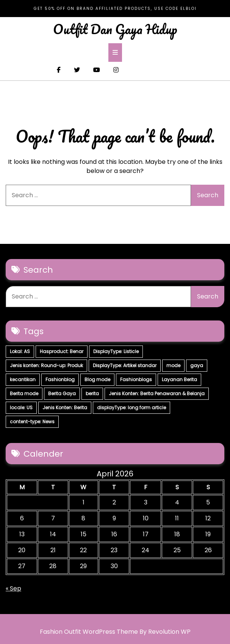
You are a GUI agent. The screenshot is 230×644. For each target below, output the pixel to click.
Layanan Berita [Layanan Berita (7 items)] (179, 379)
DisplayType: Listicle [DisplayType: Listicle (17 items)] (116, 351)
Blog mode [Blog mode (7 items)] (97, 379)
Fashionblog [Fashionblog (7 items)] (60, 379)
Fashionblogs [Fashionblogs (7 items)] (136, 379)
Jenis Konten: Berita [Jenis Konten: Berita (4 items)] (65, 408)
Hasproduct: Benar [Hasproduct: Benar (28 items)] (62, 351)
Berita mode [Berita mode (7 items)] (24, 393)
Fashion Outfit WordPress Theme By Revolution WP (115, 632)
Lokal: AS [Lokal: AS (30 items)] (20, 351)
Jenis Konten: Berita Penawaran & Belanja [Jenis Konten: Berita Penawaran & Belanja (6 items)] (157, 393)
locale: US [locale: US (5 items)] (21, 408)
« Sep (13, 588)
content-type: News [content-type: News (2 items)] (32, 422)
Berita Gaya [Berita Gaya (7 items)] (62, 393)
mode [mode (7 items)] (173, 365)
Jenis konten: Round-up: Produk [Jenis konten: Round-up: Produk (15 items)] (46, 365)
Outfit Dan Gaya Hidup (115, 29)
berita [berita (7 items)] (92, 393)
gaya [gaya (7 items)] (197, 365)
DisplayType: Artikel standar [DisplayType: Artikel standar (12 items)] (125, 365)
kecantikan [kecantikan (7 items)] (23, 379)
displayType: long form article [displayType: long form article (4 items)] (131, 408)
